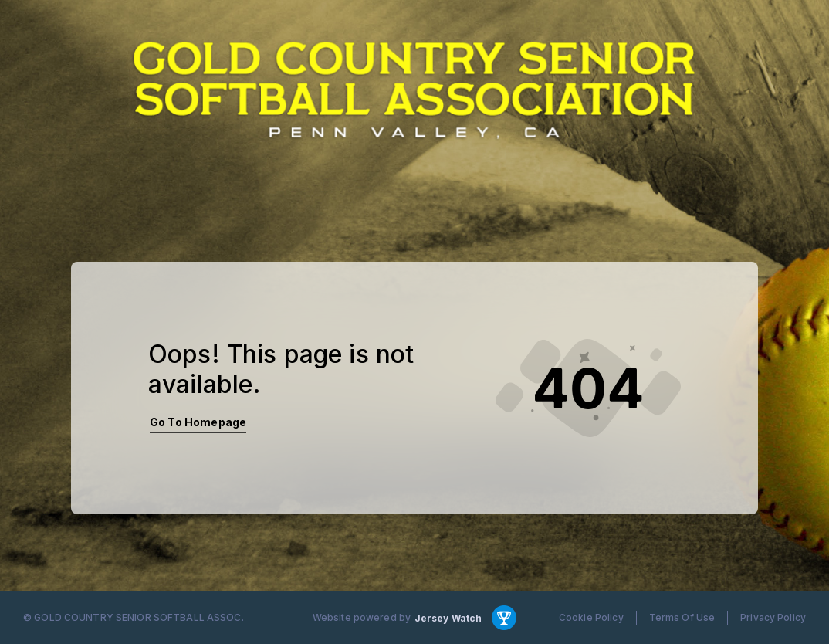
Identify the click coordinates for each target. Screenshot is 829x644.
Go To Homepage (198, 422)
